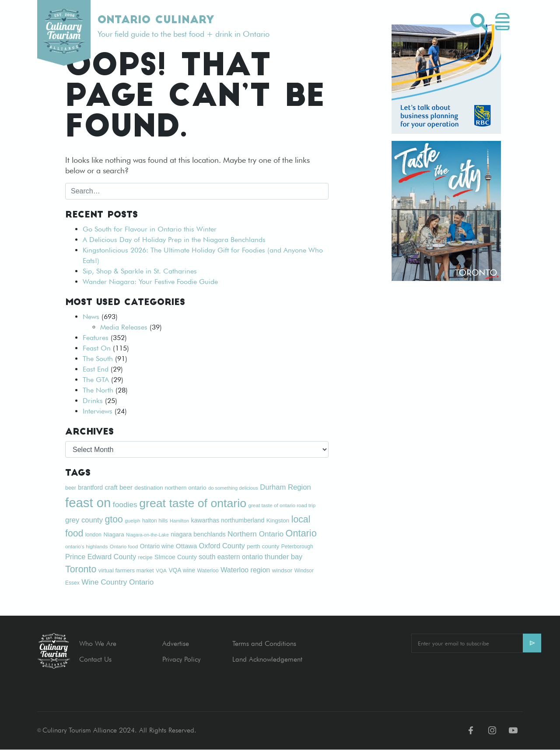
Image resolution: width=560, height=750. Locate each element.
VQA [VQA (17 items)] (161, 570)
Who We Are (98, 643)
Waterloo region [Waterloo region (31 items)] (245, 570)
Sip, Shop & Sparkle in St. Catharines (140, 271)
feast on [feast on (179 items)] (88, 503)
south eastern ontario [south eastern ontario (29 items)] (231, 557)
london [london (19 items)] (93, 535)
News (91, 317)
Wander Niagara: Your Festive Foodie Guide (150, 282)
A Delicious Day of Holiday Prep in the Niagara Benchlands (174, 240)
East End (96, 369)
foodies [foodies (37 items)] (125, 505)
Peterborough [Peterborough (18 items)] (297, 547)
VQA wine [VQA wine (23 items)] (182, 570)
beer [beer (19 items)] (71, 488)
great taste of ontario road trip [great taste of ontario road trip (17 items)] (282, 505)
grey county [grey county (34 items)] (84, 520)
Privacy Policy (181, 659)
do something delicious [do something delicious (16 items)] (233, 488)
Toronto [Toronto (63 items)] (81, 569)
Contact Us (95, 659)
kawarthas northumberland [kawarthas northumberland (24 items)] (228, 520)
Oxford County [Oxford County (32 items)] (222, 546)
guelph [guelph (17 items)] (132, 520)
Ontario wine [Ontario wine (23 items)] (157, 546)
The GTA (96, 380)
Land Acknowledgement (267, 659)
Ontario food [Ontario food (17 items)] (124, 546)
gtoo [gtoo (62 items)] (114, 519)
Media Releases (124, 327)
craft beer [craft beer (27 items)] (119, 487)
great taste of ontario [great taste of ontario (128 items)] (193, 503)
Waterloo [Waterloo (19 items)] (208, 571)
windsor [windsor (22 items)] (282, 570)
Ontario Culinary (156, 21)
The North (98, 390)
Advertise (176, 643)
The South (98, 359)
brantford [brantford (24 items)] (90, 487)
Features (96, 338)
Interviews (98, 411)
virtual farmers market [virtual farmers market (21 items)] (126, 570)
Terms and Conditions (264, 643)
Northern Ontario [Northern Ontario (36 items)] (255, 534)
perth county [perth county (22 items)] (263, 546)
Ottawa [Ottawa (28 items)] (186, 546)
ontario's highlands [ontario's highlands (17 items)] (86, 546)
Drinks (93, 401)
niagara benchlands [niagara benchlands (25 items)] (198, 534)
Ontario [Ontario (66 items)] (301, 533)
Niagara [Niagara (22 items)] (114, 534)
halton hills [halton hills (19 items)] (155, 521)
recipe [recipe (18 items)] (145, 557)
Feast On (97, 348)
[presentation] (478, 677)
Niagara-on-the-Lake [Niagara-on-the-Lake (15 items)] (147, 535)
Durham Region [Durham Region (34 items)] (285, 487)
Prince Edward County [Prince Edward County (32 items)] (101, 557)
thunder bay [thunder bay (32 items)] (283, 557)
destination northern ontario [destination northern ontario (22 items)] (171, 488)
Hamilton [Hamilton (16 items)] (179, 521)
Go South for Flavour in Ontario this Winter (150, 229)
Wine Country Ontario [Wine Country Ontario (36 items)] (117, 582)
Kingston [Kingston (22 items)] (278, 520)
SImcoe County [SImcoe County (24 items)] (176, 557)
